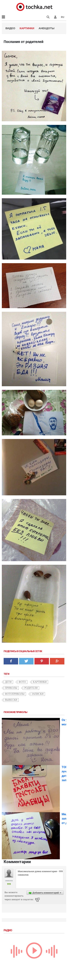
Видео (10, 28)
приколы (11, 688)
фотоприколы (15, 694)
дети (8, 682)
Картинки (27, 28)
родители (31, 688)
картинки (40, 682)
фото (22, 682)
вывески (11, 700)
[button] (55, 17)
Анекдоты (47, 28)
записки (38, 694)
